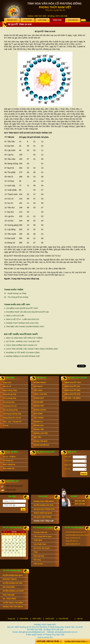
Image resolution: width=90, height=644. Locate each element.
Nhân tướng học (15, 465)
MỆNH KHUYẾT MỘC (77, 391)
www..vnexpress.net (73, 538)
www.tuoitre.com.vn (73, 544)
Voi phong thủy (15, 402)
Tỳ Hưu (15, 426)
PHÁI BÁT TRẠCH (15, 579)
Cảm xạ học (46, 564)
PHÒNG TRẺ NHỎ (46, 442)
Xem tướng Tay (15, 469)
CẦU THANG (46, 418)
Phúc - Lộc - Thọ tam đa (15, 422)
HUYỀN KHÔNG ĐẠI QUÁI (15, 576)
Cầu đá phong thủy (15, 410)
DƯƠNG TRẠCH (46, 383)
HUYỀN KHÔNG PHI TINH (46, 505)
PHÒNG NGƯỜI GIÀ (46, 445)
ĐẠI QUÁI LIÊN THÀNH (46, 517)
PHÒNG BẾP (46, 402)
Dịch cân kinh (46, 556)
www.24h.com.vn (72, 541)
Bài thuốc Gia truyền (46, 548)
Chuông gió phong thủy (15, 414)
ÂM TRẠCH (46, 387)
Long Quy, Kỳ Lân (15, 406)
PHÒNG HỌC (46, 426)
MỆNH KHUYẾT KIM (77, 387)
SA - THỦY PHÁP (15, 599)
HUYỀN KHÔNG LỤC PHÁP (15, 591)
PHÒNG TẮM (46, 430)
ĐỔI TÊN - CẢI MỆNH (77, 398)
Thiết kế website (43, 637)
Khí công (46, 560)
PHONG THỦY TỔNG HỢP (46, 521)
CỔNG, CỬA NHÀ (46, 394)
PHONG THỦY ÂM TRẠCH (15, 607)
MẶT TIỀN (46, 438)
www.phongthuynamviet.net (76, 532)
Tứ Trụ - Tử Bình (15, 457)
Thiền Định (46, 540)
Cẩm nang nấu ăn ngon (46, 537)
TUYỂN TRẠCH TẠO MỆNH (15, 603)
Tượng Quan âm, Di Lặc (15, 418)
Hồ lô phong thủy (15, 398)
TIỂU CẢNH (46, 391)
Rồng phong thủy (15, 394)
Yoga (46, 552)
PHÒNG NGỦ (46, 398)
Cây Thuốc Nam (46, 544)
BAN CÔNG (46, 414)
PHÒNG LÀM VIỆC (46, 434)
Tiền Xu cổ (15, 387)
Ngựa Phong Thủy (15, 391)
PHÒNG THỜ (46, 406)
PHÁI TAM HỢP (15, 595)
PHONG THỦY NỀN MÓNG (46, 502)
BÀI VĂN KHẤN (15, 587)
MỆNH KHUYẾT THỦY (77, 383)
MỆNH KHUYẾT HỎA (77, 394)
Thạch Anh (15, 383)
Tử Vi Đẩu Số (15, 461)
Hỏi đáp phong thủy (46, 452)
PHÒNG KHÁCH (46, 410)
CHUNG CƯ (46, 422)
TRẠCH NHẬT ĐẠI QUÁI (46, 513)
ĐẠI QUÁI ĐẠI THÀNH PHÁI (46, 509)
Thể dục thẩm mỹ (46, 533)
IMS (51, 637)
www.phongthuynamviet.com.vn (77, 535)
